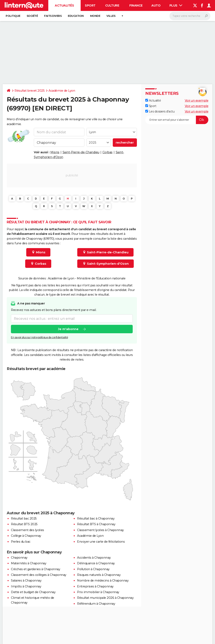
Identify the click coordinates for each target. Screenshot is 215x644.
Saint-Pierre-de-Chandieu (81, 152)
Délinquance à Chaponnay (96, 563)
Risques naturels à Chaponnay (99, 575)
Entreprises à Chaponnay (95, 586)
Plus (176, 5)
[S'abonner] (177, 120)
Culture (112, 5)
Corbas (107, 152)
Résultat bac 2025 (24, 518)
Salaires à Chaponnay (26, 581)
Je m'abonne (68, 329)
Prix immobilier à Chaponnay (98, 592)
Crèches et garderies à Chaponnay (35, 569)
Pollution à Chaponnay (93, 569)
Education (76, 16)
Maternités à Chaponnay (29, 563)
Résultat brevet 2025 (29, 91)
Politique (13, 16)
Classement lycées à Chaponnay (100, 530)
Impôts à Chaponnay (26, 586)
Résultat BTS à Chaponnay (96, 524)
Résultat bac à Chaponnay (96, 518)
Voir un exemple (197, 101)
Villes (111, 16)
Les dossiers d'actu (160, 111)
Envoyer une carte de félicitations (101, 542)
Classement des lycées (28, 530)
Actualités (64, 5)
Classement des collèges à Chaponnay (39, 575)
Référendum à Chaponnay (96, 604)
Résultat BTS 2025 (24, 524)
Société (32, 16)
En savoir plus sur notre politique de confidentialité (39, 337)
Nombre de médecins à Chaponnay (103, 581)
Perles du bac (21, 542)
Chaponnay (19, 558)
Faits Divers (53, 16)
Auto (156, 5)
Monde (95, 16)
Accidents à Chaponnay (94, 558)
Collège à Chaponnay (26, 536)
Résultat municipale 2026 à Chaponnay (105, 598)
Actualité (153, 101)
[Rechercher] (190, 16)
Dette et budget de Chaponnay (33, 592)
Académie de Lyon (62, 91)
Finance (136, 5)
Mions (55, 152)
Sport (90, 5)
